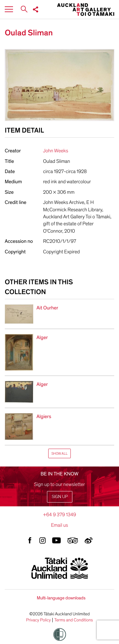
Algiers (44, 416)
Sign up (60, 497)
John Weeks (56, 151)
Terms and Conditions (74, 620)
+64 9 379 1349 (59, 515)
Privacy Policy (38, 620)
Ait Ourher (47, 308)
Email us (60, 525)
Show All (60, 454)
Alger (42, 337)
